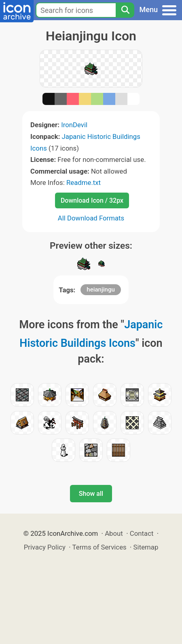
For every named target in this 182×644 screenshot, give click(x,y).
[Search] (125, 10)
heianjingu (101, 289)
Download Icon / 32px (92, 200)
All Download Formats (91, 218)
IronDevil (74, 125)
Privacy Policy (45, 547)
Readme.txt (84, 183)
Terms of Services (99, 547)
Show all (91, 494)
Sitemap (146, 547)
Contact (142, 533)
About (114, 533)
